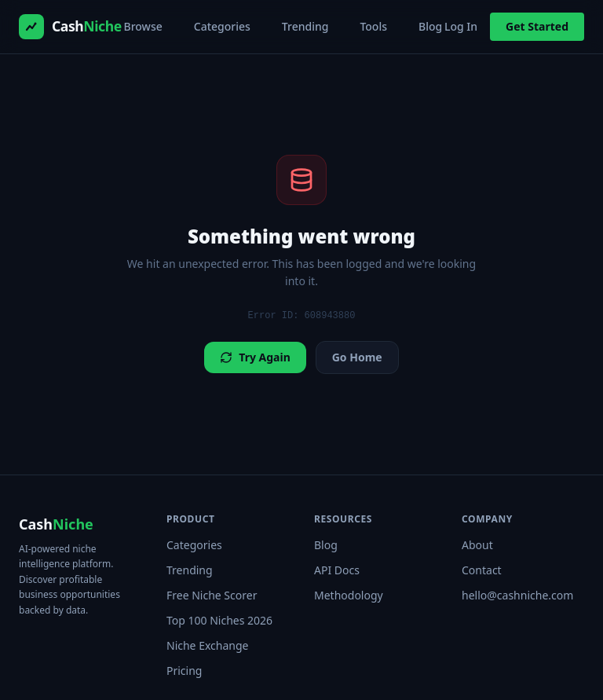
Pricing (184, 671)
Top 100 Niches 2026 (219, 620)
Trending (305, 26)
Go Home (357, 357)
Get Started (537, 26)
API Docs (337, 570)
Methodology (349, 595)
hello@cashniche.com (517, 595)
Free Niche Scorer (212, 595)
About (477, 545)
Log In (461, 26)
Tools (373, 26)
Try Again (255, 357)
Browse (143, 26)
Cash (56, 524)
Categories (222, 26)
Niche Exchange (207, 645)
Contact (482, 570)
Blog (430, 26)
